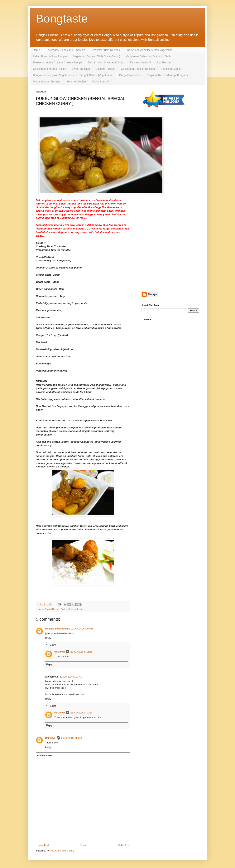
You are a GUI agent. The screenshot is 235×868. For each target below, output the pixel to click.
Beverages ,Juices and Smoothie (65, 50)
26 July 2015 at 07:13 (72, 738)
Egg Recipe (164, 62)
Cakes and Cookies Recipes (138, 69)
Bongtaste (62, 19)
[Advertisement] (170, 173)
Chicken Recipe (76, 609)
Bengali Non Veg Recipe (56, 609)
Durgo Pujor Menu (130, 75)
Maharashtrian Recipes (47, 81)
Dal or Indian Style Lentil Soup (106, 62)
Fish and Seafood (140, 62)
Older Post (124, 845)
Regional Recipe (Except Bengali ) (167, 75)
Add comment (45, 755)
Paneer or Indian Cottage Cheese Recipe (58, 62)
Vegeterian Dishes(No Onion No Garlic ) (150, 56)
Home (36, 50)
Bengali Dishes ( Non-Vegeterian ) (53, 75)
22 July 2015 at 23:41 (71, 677)
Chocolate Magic (170, 69)
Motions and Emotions (58, 629)
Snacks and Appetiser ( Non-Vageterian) (150, 50)
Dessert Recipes (105, 69)
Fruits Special (101, 81)
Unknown (60, 652)
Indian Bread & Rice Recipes (50, 56)
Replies (52, 645)
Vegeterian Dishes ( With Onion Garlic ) (97, 56)
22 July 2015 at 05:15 (82, 652)
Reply (48, 638)
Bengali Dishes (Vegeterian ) (96, 75)
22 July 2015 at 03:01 (82, 629)
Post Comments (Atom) (62, 851)
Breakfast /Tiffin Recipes (105, 50)
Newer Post (43, 845)
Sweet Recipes (81, 69)
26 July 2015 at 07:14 (82, 713)
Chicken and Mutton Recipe (50, 69)
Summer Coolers (77, 81)
